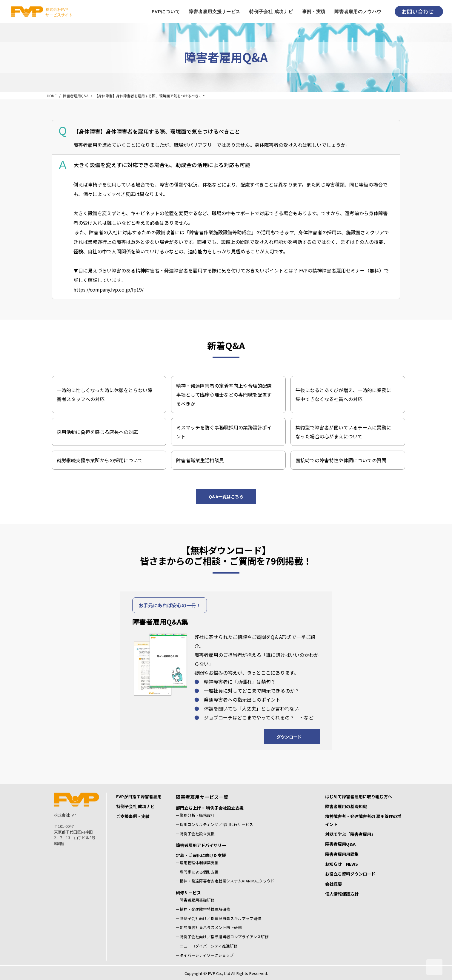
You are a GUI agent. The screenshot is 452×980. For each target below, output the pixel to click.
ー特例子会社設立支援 (195, 834)
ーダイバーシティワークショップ (205, 955)
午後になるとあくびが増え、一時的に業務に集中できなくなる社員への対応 (343, 395)
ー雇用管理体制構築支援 (197, 863)
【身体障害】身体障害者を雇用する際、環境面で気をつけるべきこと (150, 96)
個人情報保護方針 (342, 894)
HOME (52, 96)
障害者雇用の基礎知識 (346, 806)
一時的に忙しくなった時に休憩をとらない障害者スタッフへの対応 (104, 395)
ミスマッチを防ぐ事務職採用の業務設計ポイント (224, 432)
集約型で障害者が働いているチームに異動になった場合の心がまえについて (343, 432)
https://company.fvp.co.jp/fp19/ (109, 289)
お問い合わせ (418, 11)
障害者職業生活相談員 (200, 460)
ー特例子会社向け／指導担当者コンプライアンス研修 (222, 937)
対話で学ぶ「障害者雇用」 (350, 834)
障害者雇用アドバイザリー (201, 845)
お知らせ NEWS (342, 864)
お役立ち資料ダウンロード (350, 874)
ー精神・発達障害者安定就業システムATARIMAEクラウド (225, 881)
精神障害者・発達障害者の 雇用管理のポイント (363, 820)
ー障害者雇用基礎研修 (195, 900)
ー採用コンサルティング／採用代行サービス (215, 824)
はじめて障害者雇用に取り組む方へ (359, 796)
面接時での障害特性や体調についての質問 (341, 460)
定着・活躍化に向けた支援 (201, 855)
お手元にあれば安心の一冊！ (170, 605)
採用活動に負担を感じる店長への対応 (97, 432)
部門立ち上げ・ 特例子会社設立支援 (210, 808)
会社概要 (333, 884)
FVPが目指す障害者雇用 (139, 796)
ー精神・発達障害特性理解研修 (203, 909)
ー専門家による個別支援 (197, 872)
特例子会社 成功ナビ (135, 806)
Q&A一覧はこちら (226, 496)
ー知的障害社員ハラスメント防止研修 (209, 927)
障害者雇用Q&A (76, 96)
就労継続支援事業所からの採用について (100, 460)
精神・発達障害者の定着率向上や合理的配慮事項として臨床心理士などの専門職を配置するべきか (224, 395)
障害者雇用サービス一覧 (202, 797)
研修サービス (188, 893)
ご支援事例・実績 (133, 816)
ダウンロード (289, 737)
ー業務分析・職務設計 (195, 815)
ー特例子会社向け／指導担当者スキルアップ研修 (219, 918)
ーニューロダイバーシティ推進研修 (207, 946)
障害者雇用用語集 (342, 854)
